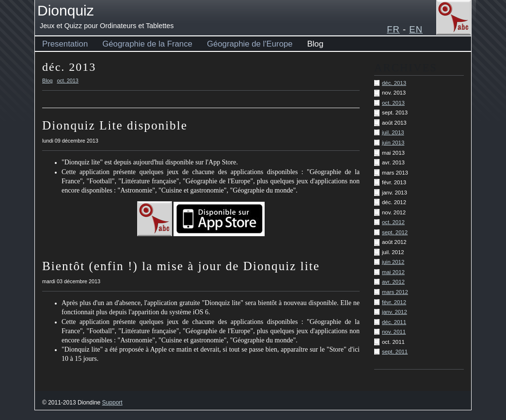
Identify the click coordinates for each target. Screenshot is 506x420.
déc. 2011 (394, 322)
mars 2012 (395, 292)
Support (112, 403)
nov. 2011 (394, 332)
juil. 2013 (393, 132)
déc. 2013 (394, 83)
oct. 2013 (393, 103)
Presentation (65, 44)
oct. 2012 (393, 222)
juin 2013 (393, 143)
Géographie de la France (147, 44)
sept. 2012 (395, 232)
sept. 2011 (395, 352)
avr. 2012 (393, 282)
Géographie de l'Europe (250, 44)
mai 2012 (393, 272)
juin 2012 (393, 262)
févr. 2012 (394, 302)
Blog (316, 44)
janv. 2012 (395, 312)
